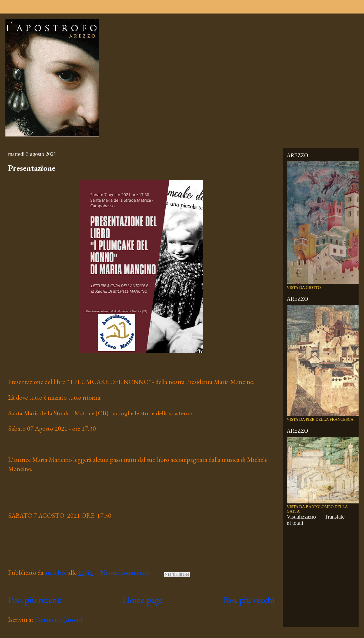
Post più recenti (35, 600)
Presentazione (32, 168)
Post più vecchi (249, 600)
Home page (142, 600)
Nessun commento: (126, 572)
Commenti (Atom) (58, 619)
